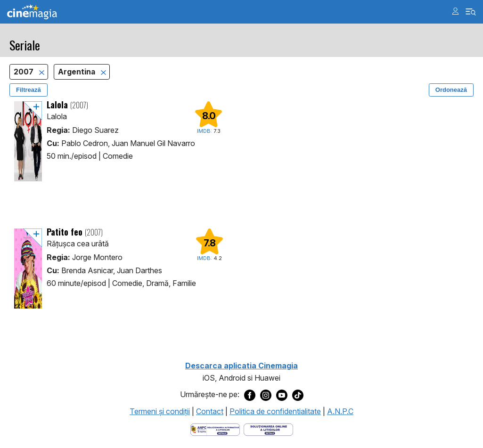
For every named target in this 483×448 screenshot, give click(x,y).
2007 (25, 72)
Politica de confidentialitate (275, 411)
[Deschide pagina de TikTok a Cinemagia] (298, 395)
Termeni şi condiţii (160, 411)
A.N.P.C (340, 411)
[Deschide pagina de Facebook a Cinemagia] (250, 395)
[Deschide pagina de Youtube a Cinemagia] (282, 395)
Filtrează (29, 90)
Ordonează (451, 90)
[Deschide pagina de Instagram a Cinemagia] (266, 395)
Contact (210, 411)
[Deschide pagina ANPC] (215, 429)
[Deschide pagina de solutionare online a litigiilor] (268, 429)
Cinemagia (32, 12)
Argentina (78, 72)
